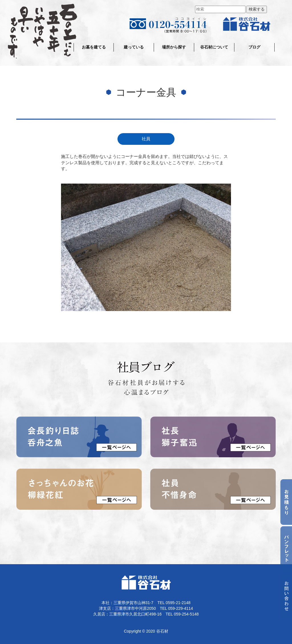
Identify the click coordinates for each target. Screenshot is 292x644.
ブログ (254, 47)
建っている (134, 47)
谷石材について (214, 47)
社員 (146, 139)
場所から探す (174, 47)
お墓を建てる (94, 47)
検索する (257, 9)
